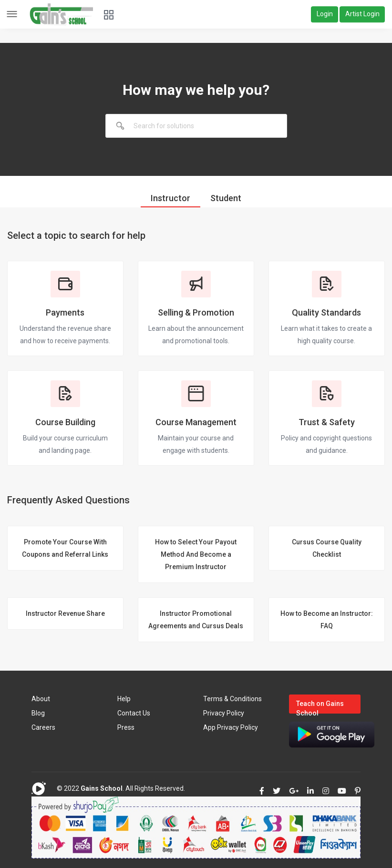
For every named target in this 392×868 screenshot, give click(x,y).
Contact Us (134, 713)
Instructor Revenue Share (65, 613)
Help (124, 699)
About (41, 699)
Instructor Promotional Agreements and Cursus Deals (196, 620)
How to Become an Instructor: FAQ (327, 620)
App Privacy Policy (231, 727)
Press (126, 727)
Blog (38, 713)
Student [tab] (226, 198)
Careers (43, 727)
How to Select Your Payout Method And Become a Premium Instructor (196, 554)
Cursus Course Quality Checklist (327, 548)
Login (325, 14)
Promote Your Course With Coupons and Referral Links (65, 548)
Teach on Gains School (320, 707)
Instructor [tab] (170, 198)
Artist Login (362, 14)
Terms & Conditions (232, 699)
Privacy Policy (224, 713)
